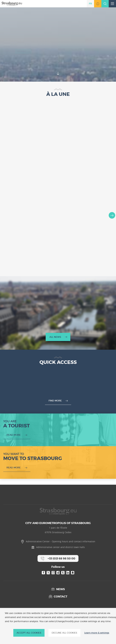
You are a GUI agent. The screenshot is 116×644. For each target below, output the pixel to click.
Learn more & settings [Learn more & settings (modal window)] (97, 633)
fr (90, 4)
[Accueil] (12, 4)
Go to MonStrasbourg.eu (98, 4)
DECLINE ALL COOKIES (64, 633)
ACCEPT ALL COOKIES (29, 633)
